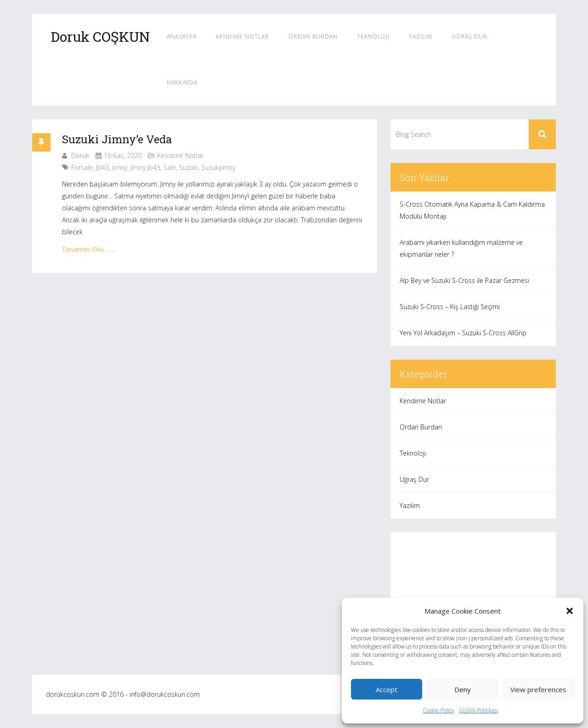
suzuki (189, 167)
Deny (463, 689)
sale (170, 167)
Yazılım (421, 37)
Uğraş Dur (469, 37)
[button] (570, 611)
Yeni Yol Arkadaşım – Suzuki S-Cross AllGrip (463, 333)
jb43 (102, 167)
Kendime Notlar (243, 37)
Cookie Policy (438, 710)
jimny (120, 167)
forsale (82, 167)
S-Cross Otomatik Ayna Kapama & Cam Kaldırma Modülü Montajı (472, 210)
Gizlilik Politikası (478, 710)
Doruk (80, 155)
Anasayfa (182, 37)
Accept (387, 689)
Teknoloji (373, 37)
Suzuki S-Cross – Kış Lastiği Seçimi (450, 307)
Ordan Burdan (313, 37)
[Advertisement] (473, 597)
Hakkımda (182, 82)
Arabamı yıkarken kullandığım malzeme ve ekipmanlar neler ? (461, 248)
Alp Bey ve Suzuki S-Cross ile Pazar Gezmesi (464, 280)
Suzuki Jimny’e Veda (117, 139)
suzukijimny (218, 167)
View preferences (538, 689)
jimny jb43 (145, 167)
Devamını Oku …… (89, 249)
